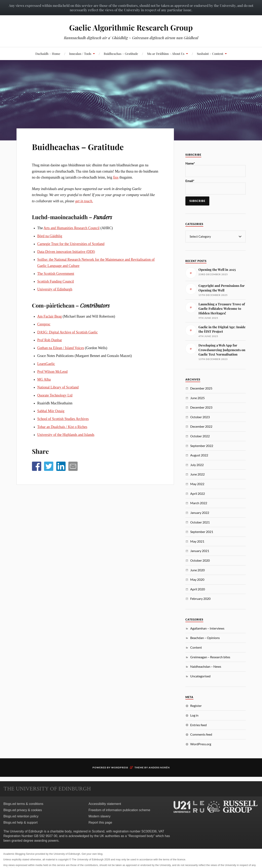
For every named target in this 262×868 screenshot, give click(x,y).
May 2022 (197, 484)
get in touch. (84, 201)
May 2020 (197, 579)
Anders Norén (159, 767)
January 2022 (200, 512)
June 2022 (197, 474)
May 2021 (197, 541)
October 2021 (200, 522)
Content (196, 647)
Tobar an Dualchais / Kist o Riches (62, 427)
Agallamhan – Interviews (207, 628)
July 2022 (197, 465)
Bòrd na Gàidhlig (50, 236)
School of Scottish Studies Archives (63, 419)
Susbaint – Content (210, 54)
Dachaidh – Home (48, 54)
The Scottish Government (56, 274)
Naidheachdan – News (206, 666)
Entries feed (198, 725)
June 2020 (197, 570)
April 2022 (198, 493)
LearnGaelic (46, 364)
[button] (37, 466)
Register (196, 705)
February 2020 (200, 598)
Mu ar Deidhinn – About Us (166, 54)
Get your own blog (92, 854)
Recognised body (141, 836)
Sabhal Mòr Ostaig (51, 411)
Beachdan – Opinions (205, 637)
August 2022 (199, 455)
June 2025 (197, 398)
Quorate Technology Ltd (55, 395)
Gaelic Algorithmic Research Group (131, 27)
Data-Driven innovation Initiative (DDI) (66, 252)
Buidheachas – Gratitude (121, 54)
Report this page (100, 822)
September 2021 (202, 531)
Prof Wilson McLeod (52, 372)
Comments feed (201, 734)
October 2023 (200, 417)
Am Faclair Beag (49, 316)
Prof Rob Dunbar (50, 340)
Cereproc (44, 324)
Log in (194, 715)
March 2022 (199, 503)
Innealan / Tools (80, 54)
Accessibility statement (105, 804)
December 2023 (201, 407)
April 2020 (198, 589)
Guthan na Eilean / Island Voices (61, 348)
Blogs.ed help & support (21, 822)
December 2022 (201, 426)
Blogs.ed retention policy (21, 816)
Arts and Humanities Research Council (72, 228)
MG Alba (44, 379)
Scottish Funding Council (55, 281)
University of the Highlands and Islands (66, 435)
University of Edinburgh (55, 289)
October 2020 (200, 560)
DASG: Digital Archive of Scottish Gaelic (67, 332)
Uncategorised (200, 676)
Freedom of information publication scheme (119, 810)
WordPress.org (201, 744)
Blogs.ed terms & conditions (23, 804)
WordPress (120, 767)
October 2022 (200, 436)
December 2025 (201, 388)
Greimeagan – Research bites (210, 657)
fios (116, 177)
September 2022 (202, 445)
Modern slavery (99, 816)
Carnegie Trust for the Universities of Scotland (71, 244)
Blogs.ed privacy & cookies (23, 810)
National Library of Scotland (58, 387)
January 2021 (200, 551)
